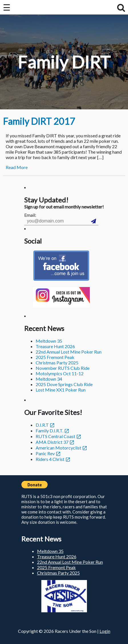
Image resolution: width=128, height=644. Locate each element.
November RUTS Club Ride (63, 368)
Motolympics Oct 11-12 (60, 373)
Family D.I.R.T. (49, 431)
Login (105, 631)
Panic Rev (45, 453)
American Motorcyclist (58, 448)
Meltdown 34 (49, 379)
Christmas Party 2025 (57, 363)
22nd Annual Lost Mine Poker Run (69, 352)
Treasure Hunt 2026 (55, 346)
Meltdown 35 (49, 341)
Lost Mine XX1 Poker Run (61, 390)
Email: (30, 215)
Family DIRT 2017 (39, 121)
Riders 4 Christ (50, 459)
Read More (17, 167)
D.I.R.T (42, 425)
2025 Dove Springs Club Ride (64, 384)
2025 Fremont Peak (55, 357)
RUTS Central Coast (55, 436)
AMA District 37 (52, 442)
